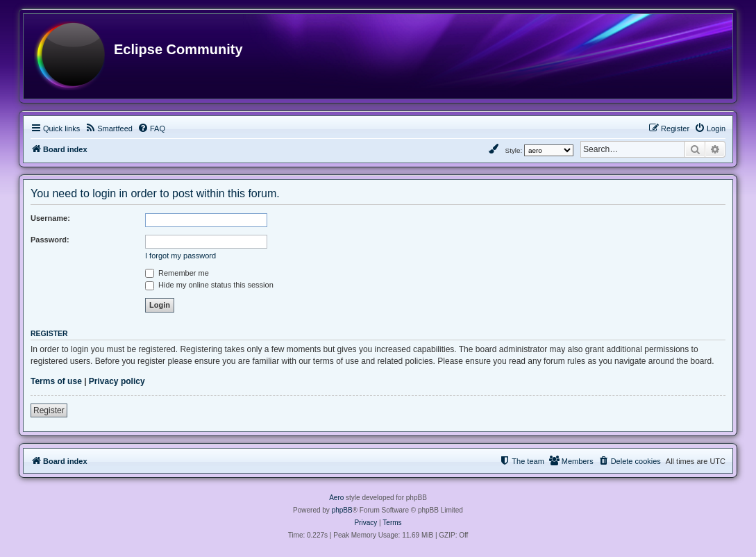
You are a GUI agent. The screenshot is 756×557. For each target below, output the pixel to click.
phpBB (342, 510)
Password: (50, 240)
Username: (50, 218)
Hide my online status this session (209, 285)
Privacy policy (117, 381)
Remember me (177, 273)
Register (49, 410)
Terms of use (56, 381)
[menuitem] (109, 128)
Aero (336, 498)
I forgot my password (180, 256)
